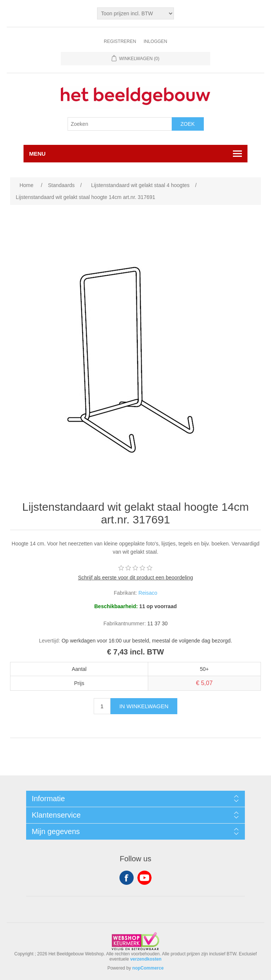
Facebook (127, 878)
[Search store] (120, 124)
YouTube (144, 878)
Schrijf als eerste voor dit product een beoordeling (135, 578)
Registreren (120, 41)
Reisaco (148, 593)
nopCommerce (148, 968)
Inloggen (155, 41)
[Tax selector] (136, 13)
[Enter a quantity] (102, 706)
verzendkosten (146, 959)
